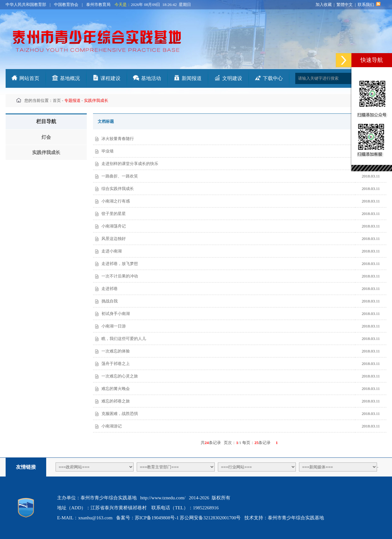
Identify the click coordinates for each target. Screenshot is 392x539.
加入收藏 (324, 5)
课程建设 (110, 78)
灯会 (46, 137)
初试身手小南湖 (116, 314)
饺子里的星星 (114, 214)
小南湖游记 (112, 426)
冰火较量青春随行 (118, 139)
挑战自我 (110, 301)
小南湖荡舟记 (114, 226)
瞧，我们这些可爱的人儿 (124, 339)
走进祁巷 (110, 289)
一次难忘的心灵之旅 (120, 376)
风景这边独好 (114, 239)
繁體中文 (345, 5)
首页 (57, 100)
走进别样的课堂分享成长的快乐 (130, 164)
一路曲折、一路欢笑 (120, 176)
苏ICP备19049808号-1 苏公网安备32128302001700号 (188, 518)
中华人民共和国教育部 (26, 5)
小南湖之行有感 (116, 201)
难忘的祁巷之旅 (116, 401)
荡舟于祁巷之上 (116, 364)
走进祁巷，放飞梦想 (120, 264)
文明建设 (232, 78)
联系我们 (366, 5)
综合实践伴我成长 (118, 189)
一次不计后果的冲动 (120, 276)
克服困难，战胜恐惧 (120, 414)
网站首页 (29, 78)
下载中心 (273, 78)
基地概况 (70, 78)
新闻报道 (192, 78)
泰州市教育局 (98, 5)
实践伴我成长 (46, 152)
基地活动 (151, 78)
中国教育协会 (66, 5)
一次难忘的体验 (116, 351)
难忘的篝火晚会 (116, 389)
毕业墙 (108, 151)
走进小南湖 (112, 251)
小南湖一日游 (114, 326)
